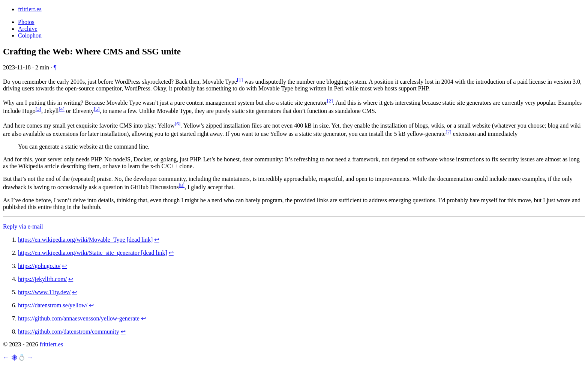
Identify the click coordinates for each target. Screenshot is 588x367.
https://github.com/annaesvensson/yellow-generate (79, 318)
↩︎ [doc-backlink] (157, 240)
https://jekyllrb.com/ (42, 279)
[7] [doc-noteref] (448, 132)
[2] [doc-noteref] (330, 101)
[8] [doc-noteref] (181, 185)
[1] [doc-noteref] (240, 80)
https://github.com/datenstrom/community (69, 332)
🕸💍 (18, 357)
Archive (28, 29)
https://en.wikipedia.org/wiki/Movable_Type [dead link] (85, 240)
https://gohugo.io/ (39, 266)
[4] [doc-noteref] (61, 109)
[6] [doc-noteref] (178, 124)
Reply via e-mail (23, 226)
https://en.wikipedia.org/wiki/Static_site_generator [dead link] (93, 253)
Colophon (30, 35)
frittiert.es (30, 9)
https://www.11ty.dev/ (44, 292)
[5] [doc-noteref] (97, 109)
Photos (26, 22)
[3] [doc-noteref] (39, 109)
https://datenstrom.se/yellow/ (53, 305)
